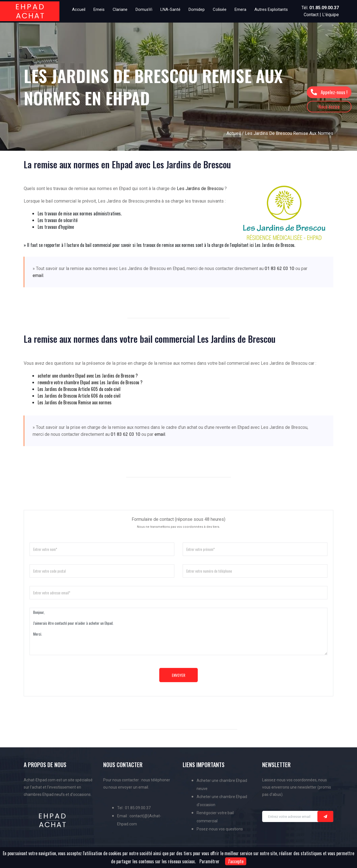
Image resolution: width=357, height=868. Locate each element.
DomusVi (144, 9)
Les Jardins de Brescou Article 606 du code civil (79, 396)
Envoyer (178, 675)
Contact (311, 15)
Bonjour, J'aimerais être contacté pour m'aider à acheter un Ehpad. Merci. (178, 631)
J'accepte (236, 861)
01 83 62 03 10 (279, 268)
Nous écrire (329, 107)
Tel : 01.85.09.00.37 (134, 808)
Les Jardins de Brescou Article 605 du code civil (79, 389)
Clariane (120, 9)
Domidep (197, 9)
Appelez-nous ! (329, 92)
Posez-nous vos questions (220, 829)
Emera (240, 9)
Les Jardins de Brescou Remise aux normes (75, 402)
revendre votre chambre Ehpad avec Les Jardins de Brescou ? (90, 382)
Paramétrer (209, 861)
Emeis (99, 9)
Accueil (79, 9)
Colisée (220, 9)
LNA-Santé (170, 9)
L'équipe (331, 15)
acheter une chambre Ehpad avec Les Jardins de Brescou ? (88, 376)
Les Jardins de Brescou (200, 189)
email (38, 275)
